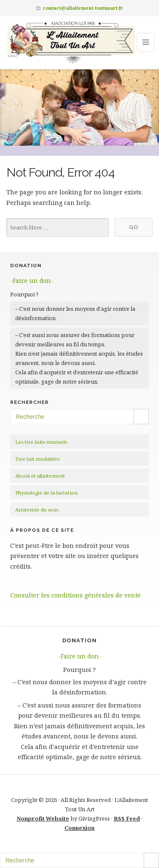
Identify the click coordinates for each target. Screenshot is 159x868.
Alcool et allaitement (40, 476)
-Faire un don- (32, 281)
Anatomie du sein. (37, 510)
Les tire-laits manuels (41, 442)
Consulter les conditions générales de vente (75, 595)
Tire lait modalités (37, 459)
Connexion (79, 828)
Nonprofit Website (43, 818)
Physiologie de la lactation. (47, 493)
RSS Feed (127, 818)
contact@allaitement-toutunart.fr (83, 8)
